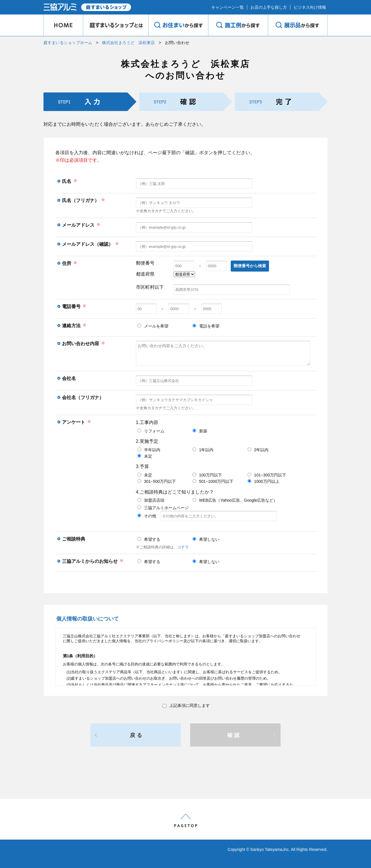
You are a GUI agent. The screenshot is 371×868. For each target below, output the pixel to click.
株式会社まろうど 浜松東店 (128, 43)
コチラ (183, 547)
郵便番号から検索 (250, 266)
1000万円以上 (263, 481)
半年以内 (149, 450)
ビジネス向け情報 (310, 7)
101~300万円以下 (267, 475)
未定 (145, 456)
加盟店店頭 (151, 500)
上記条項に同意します (186, 705)
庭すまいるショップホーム (68, 43)
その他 (207, 516)
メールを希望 (153, 326)
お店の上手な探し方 (269, 7)
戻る (137, 735)
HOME (63, 25)
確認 (234, 735)
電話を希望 (206, 326)
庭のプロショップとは (116, 25)
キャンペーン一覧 (228, 7)
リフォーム (151, 431)
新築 (200, 431)
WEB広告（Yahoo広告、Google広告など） (235, 500)
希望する (149, 539)
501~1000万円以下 (213, 481)
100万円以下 (207, 475)
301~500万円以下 (157, 481)
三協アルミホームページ (163, 508)
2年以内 (258, 450)
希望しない (206, 539)
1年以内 (203, 450)
